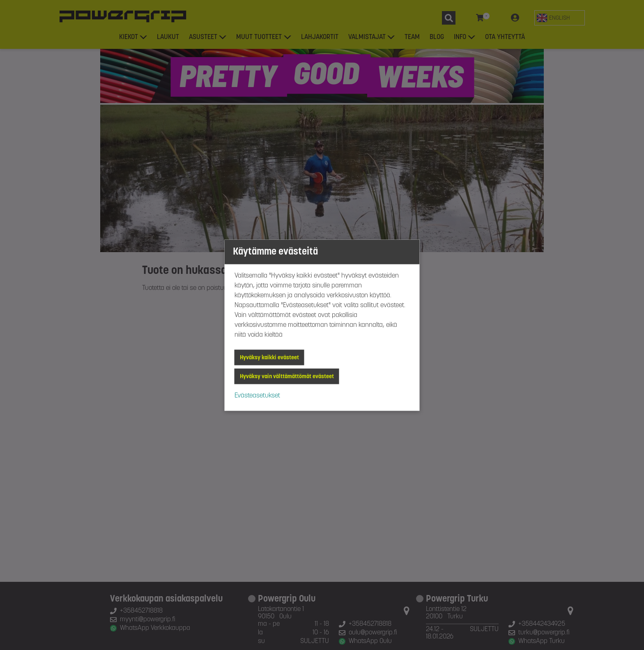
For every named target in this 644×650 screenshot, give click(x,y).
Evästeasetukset (257, 395)
